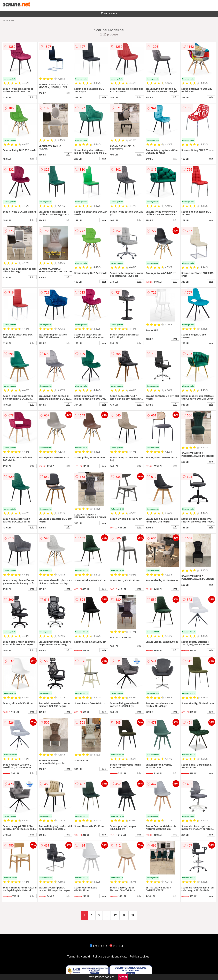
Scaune (10, 20)
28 (124, 915)
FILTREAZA (109, 13)
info (32, 97)
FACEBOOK (98, 946)
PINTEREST (118, 946)
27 (115, 915)
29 (133, 915)
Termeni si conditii (79, 956)
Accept (123, 977)
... (107, 915)
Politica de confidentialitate (110, 956)
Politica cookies (139, 956)
